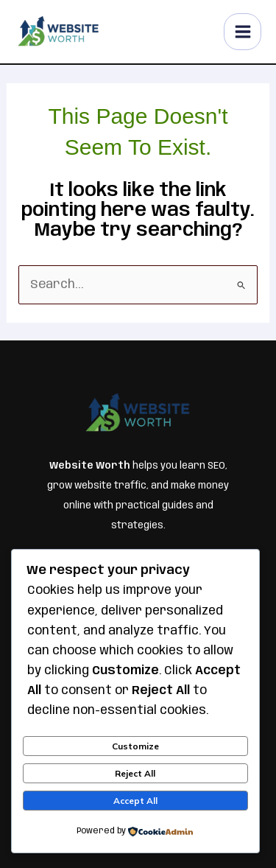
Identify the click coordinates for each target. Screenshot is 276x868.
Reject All (135, 773)
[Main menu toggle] (243, 32)
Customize (135, 746)
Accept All (135, 801)
